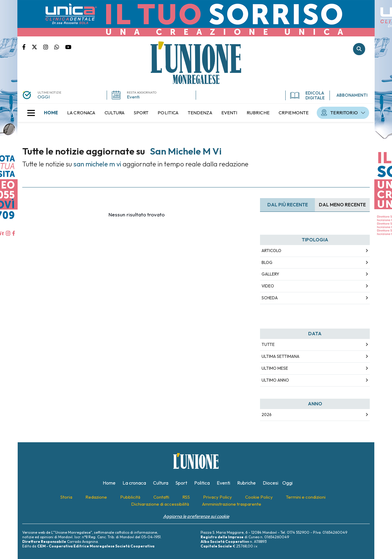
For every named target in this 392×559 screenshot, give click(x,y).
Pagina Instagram (49, 47)
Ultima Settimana (280, 356)
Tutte (268, 344)
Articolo (271, 251)
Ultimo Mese (275, 368)
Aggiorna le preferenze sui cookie (196, 516)
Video (268, 286)
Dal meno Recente (342, 205)
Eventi (133, 97)
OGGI (44, 97)
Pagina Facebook (27, 47)
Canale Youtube (68, 47)
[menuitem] (51, 113)
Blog (267, 262)
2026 (267, 415)
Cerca (359, 49)
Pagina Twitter (37, 47)
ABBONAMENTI (352, 95)
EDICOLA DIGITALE (307, 95)
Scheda (270, 298)
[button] (31, 113)
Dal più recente (288, 205)
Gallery (270, 274)
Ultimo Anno (275, 380)
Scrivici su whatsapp (60, 47)
